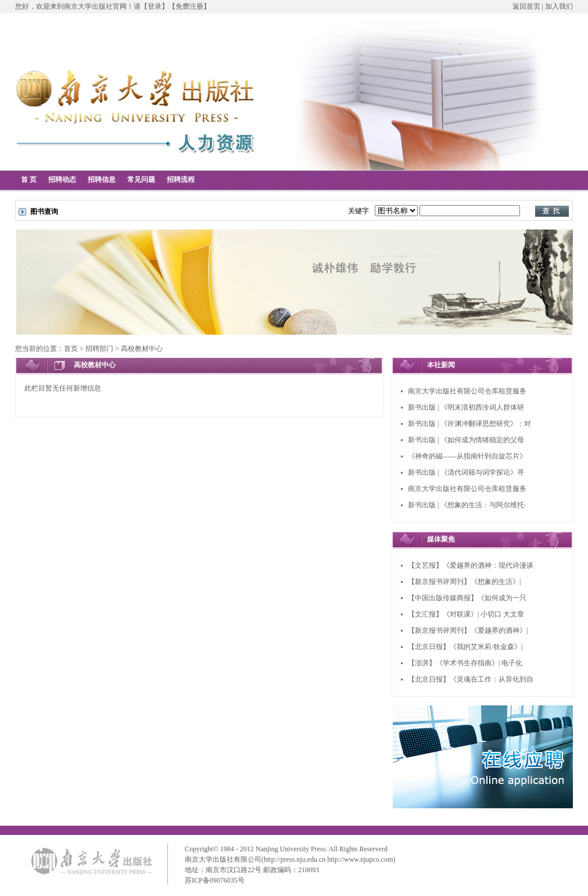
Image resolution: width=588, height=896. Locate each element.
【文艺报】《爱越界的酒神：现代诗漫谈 (471, 565)
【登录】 (155, 6)
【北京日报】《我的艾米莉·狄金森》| (465, 647)
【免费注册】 (189, 6)
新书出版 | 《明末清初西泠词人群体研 (466, 407)
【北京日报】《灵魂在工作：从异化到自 (471, 679)
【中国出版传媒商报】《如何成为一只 (467, 598)
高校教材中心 (142, 349)
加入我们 (559, 6)
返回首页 (526, 6)
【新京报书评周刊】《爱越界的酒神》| (468, 630)
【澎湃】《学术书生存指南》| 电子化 (465, 663)
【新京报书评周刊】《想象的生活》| (464, 582)
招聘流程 (181, 180)
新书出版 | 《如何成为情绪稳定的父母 (466, 440)
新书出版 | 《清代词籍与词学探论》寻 (466, 472)
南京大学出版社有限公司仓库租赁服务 (467, 391)
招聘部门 (99, 349)
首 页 (29, 180)
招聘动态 (62, 180)
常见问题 (141, 180)
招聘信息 (102, 180)
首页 (71, 349)
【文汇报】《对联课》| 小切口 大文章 (466, 614)
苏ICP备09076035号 (215, 880)
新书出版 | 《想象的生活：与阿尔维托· (467, 505)
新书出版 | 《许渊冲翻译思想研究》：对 (469, 424)
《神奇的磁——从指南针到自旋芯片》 (467, 456)
